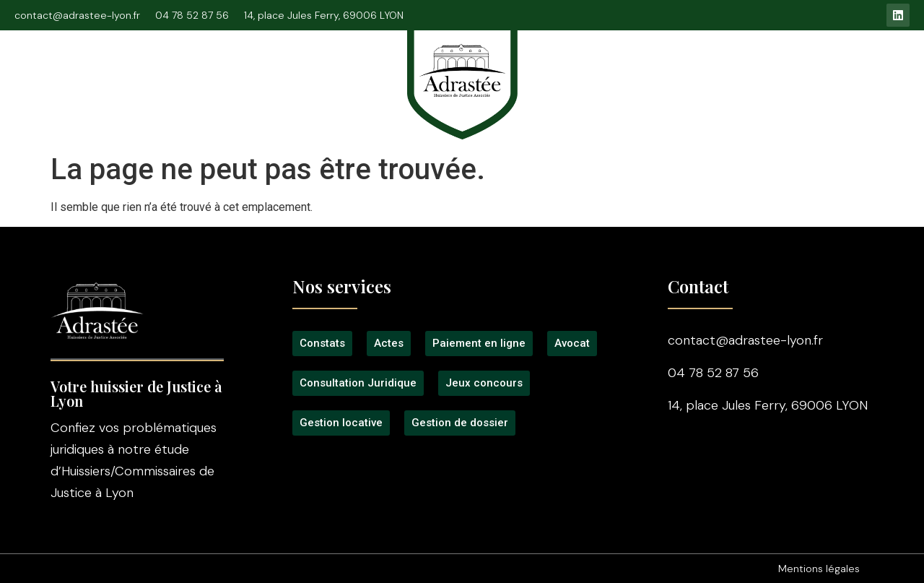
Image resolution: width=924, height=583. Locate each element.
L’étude (113, 74)
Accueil (46, 74)
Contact (863, 74)
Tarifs (577, 74)
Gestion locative (770, 74)
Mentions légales (819, 569)
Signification (341, 74)
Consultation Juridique (221, 74)
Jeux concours (659, 74)
